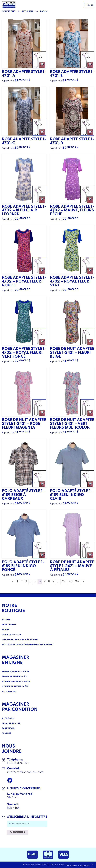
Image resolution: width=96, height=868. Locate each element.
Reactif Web (40, 865)
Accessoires (9, 692)
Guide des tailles (11, 635)
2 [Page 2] (22, 582)
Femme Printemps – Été (15, 677)
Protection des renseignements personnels (28, 645)
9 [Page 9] (54, 582)
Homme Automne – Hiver (16, 682)
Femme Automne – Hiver (16, 672)
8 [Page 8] (49, 582)
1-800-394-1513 (18, 763)
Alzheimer (28, 12)
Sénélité (7, 734)
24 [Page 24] (64, 582)
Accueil (6, 620)
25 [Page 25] (70, 582)
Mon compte (9, 625)
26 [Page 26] (77, 582)
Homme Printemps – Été (15, 687)
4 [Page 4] (31, 582)
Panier (6, 630)
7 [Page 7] (44, 582)
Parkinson (8, 728)
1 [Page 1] (17, 582)
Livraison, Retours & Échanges (20, 640)
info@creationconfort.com (25, 772)
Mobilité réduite (11, 724)
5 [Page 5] (35, 582)
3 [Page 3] (26, 582)
